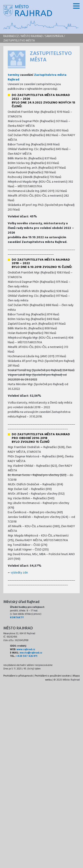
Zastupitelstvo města (19, 41)
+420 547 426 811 (27, 656)
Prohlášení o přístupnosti (18, 676)
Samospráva (54, 36)
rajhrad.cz (11, 36)
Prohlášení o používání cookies (53, 676)
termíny (14, 75)
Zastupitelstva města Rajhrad (37, 77)
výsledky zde (19, 573)
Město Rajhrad (32, 36)
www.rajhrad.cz (26, 650)
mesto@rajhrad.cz (31, 653)
